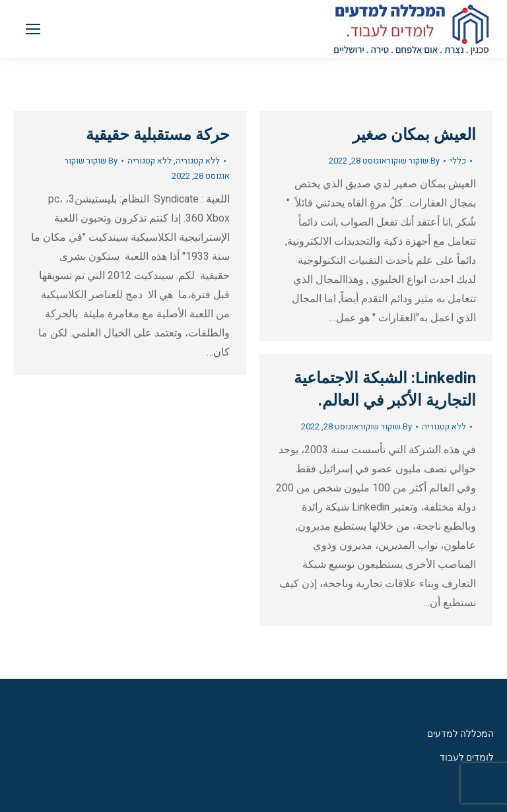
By (91, 161)
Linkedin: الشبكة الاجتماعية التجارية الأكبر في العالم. (385, 390)
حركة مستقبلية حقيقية (158, 135)
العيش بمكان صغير (414, 135)
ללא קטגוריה (198, 161)
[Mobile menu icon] (33, 29)
